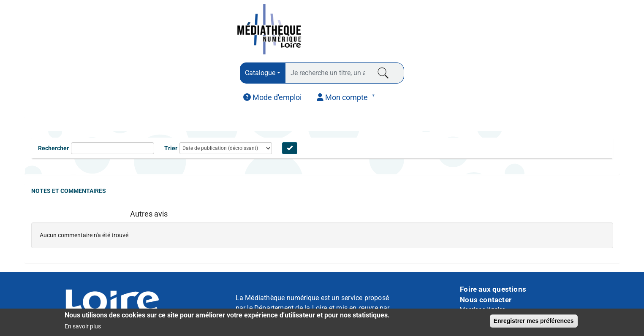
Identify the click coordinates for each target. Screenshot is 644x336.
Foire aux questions (493, 289)
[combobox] (263, 73)
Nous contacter (486, 300)
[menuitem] (272, 98)
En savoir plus (83, 327)
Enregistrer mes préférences (534, 322)
